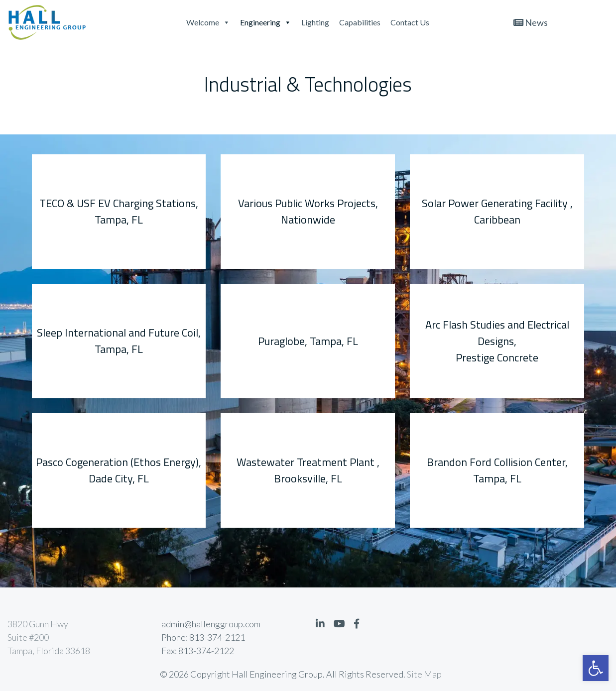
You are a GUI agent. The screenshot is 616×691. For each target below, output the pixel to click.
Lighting (315, 22)
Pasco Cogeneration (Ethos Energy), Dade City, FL (119, 470)
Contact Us (410, 22)
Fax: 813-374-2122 (198, 651)
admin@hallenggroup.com (211, 624)
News (531, 22)
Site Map (424, 674)
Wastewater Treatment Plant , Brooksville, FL (308, 470)
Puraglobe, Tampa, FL (308, 341)
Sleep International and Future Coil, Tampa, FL (119, 341)
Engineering (266, 22)
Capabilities (360, 22)
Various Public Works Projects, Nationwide (308, 211)
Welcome (208, 22)
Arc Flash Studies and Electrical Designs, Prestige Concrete (497, 341)
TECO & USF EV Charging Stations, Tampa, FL (119, 211)
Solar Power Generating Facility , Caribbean (497, 211)
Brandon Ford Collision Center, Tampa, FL (497, 470)
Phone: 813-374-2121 (203, 637)
